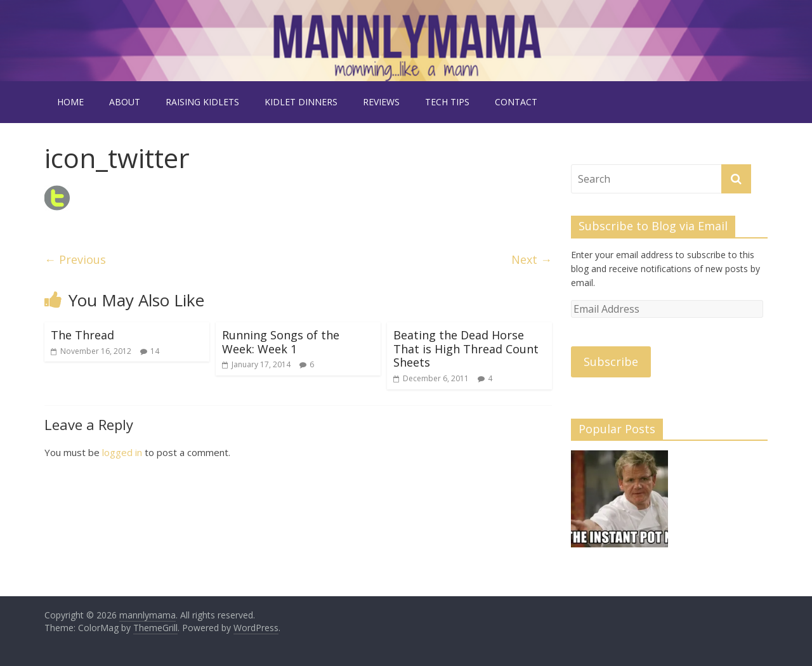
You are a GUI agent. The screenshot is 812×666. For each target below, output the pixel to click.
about (125, 102)
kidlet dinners (301, 102)
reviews (381, 102)
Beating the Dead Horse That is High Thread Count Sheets (466, 349)
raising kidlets (202, 102)
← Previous (75, 259)
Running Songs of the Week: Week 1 (281, 342)
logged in (122, 452)
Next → (532, 259)
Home (70, 102)
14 (155, 351)
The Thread (82, 335)
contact (516, 102)
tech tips (447, 102)
